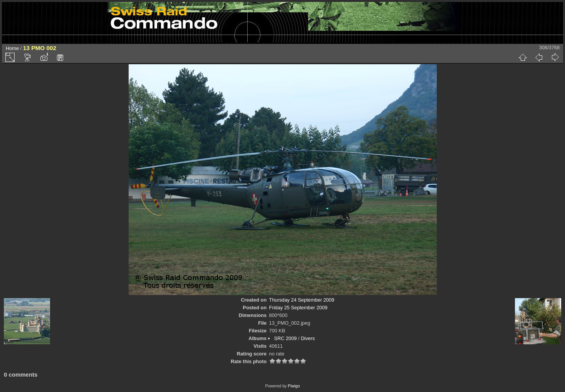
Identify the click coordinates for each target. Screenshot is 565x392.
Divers (308, 338)
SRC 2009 (285, 338)
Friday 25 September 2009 (298, 308)
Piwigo (294, 386)
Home (12, 48)
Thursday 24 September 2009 (302, 300)
